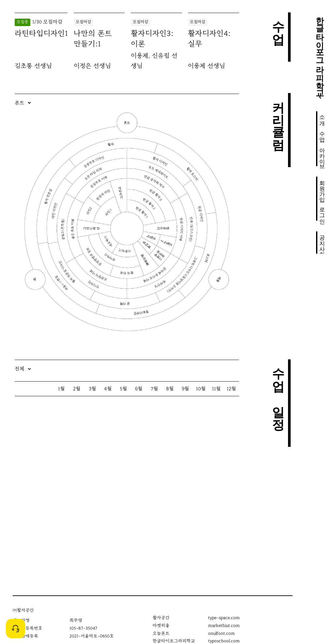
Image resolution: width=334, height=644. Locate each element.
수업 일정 (278, 391)
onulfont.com (221, 633)
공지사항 (322, 243)
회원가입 (322, 188)
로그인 (322, 212)
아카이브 (322, 155)
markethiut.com (224, 626)
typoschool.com (224, 641)
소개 (322, 117)
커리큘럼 (278, 118)
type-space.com (224, 618)
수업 (322, 133)
